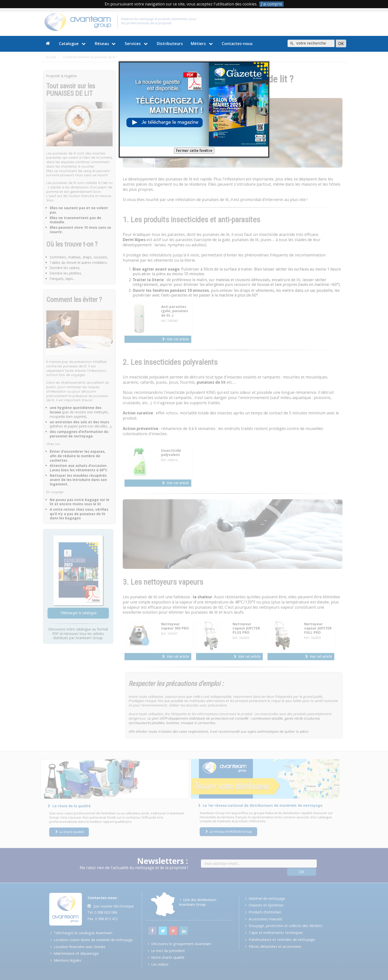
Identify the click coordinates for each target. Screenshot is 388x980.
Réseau (106, 44)
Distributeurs (170, 44)
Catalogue (73, 44)
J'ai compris (271, 4)
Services (137, 44)
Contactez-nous (237, 44)
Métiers (202, 44)
